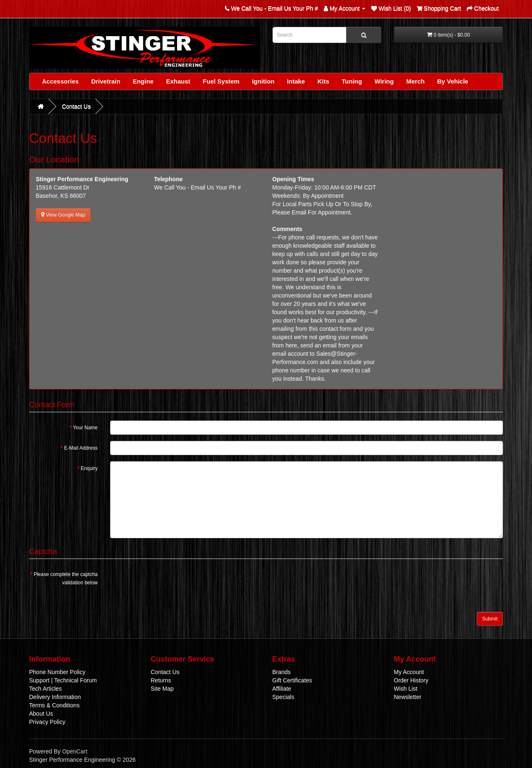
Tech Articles (46, 689)
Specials (283, 697)
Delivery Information (55, 697)
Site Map (162, 689)
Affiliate (282, 689)
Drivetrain (106, 81)
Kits (323, 81)
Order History (411, 680)
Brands (281, 672)
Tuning (352, 81)
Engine (143, 81)
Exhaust (178, 81)
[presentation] (173, 583)
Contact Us (76, 106)
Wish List (406, 689)
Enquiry (89, 468)
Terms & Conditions (54, 705)
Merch (415, 81)
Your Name (85, 428)
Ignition (263, 81)
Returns (161, 680)
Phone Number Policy (57, 672)
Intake (296, 81)
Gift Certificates (292, 680)
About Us (41, 714)
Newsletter (408, 697)
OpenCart (75, 751)
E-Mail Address (81, 448)
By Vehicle (453, 81)
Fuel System (221, 81)
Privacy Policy (47, 722)
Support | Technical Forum (63, 680)
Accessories (60, 81)
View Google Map (63, 215)
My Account (409, 672)
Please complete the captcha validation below (66, 578)
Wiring (384, 81)
